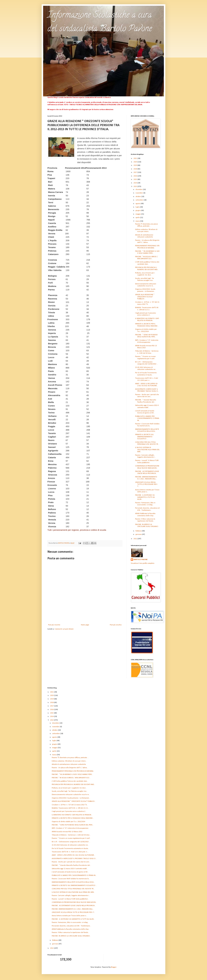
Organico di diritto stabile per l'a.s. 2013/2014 (68, 822)
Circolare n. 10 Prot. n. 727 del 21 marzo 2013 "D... (70, 805)
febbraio (139, 531)
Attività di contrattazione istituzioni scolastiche (69, 764)
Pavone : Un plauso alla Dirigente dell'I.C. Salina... (70, 768)
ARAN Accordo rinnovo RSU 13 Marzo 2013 (67, 832)
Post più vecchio (116, 625)
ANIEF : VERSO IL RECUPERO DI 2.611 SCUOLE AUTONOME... (74, 855)
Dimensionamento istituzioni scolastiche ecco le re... (71, 795)
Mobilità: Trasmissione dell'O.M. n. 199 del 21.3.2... (70, 808)
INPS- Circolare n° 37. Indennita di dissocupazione (70, 828)
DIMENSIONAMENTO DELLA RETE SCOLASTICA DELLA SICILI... (73, 882)
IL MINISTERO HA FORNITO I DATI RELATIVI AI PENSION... (72, 815)
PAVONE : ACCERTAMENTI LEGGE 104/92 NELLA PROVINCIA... (74, 906)
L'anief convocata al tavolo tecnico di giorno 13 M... (70, 872)
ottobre (138, 197)
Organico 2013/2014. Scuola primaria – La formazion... (71, 798)
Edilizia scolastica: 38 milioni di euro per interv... (69, 761)
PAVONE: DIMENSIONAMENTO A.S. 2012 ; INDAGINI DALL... (73, 909)
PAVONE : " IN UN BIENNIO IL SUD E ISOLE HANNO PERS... (72, 774)
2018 (135, 169)
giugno (138, 211)
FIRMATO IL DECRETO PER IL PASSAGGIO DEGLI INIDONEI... (73, 818)
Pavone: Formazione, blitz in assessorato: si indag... (70, 922)
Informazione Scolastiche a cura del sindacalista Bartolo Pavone (100, 23)
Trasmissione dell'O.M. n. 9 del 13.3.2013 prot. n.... (70, 852)
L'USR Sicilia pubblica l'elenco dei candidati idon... (70, 781)
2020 (135, 162)
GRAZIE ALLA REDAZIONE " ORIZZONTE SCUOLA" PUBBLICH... (145, 297)
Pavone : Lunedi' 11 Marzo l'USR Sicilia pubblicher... (70, 899)
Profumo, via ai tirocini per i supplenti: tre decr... (69, 788)
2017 (135, 172)
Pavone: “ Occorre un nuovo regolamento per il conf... (71, 838)
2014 (135, 183)
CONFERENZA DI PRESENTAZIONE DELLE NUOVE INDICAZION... (74, 902)
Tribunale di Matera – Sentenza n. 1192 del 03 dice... (71, 835)
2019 (135, 165)
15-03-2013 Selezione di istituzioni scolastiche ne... (70, 845)
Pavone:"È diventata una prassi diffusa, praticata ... (70, 758)
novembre (139, 193)
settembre (140, 200)
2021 (135, 158)
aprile (138, 218)
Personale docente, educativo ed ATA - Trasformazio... (71, 926)
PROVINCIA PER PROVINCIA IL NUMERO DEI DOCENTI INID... (73, 785)
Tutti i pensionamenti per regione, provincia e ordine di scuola (77, 530)
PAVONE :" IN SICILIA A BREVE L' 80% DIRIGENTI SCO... (71, 778)
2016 (135, 176)
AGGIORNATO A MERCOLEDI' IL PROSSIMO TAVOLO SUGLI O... (74, 859)
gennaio (139, 534)
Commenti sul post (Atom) (64, 629)
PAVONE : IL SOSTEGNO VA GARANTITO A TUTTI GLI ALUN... (145, 497)
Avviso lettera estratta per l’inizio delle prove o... (70, 916)
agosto (138, 204)
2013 (135, 187)
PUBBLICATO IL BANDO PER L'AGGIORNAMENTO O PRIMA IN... (147, 418)
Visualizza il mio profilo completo (143, 563)
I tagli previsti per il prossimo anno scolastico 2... (69, 811)
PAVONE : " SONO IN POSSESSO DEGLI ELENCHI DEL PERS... (73, 825)
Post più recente (54, 625)
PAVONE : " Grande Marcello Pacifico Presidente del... (71, 865)
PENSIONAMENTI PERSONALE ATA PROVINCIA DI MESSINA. (73, 771)
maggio (138, 214)
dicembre (139, 190)
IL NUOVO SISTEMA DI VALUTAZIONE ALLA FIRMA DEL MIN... (147, 450)
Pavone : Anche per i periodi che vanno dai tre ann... (71, 862)
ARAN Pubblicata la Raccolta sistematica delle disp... (71, 929)
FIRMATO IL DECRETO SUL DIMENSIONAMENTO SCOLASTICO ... (144, 437)
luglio (138, 207)
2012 (135, 539)
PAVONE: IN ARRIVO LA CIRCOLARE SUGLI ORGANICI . (71, 936)
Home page (85, 625)
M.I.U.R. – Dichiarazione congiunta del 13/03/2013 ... (71, 842)
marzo (138, 221)
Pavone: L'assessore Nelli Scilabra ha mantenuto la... (71, 879)
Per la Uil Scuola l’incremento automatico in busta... (71, 849)
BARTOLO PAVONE (141, 560)
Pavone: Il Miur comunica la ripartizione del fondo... (71, 933)
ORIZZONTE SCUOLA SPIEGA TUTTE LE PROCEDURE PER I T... (146, 484)
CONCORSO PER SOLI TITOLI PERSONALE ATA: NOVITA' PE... (73, 889)
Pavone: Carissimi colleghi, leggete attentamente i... (71, 896)
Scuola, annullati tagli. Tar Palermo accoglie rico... (70, 791)
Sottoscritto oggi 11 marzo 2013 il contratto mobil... (70, 869)
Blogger (114, 967)
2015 (135, 179)
